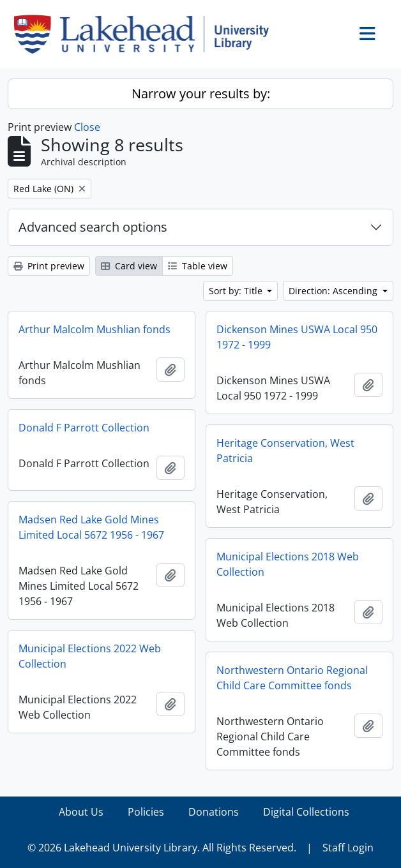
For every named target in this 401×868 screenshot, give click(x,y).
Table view (198, 266)
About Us (81, 812)
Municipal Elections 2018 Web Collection (288, 564)
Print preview (49, 266)
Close (87, 127)
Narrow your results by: (201, 94)
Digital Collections (306, 812)
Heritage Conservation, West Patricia (285, 451)
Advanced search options (93, 227)
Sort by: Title (237, 291)
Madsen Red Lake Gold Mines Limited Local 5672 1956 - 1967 (91, 527)
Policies (146, 812)
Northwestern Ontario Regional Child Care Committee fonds (292, 678)
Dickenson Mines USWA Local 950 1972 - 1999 (297, 337)
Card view (129, 266)
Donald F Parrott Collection (84, 428)
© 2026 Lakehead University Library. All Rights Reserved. (162, 848)
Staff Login (348, 848)
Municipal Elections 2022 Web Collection (90, 656)
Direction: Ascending (334, 291)
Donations (214, 812)
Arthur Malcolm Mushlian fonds (95, 329)
